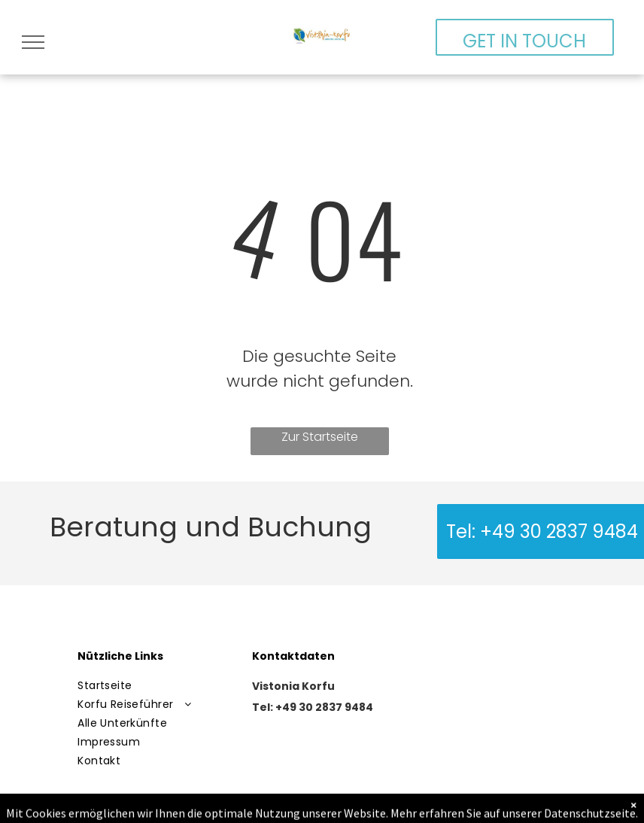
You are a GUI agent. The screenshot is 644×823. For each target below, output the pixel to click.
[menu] (33, 42)
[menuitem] (156, 686)
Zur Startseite (320, 437)
